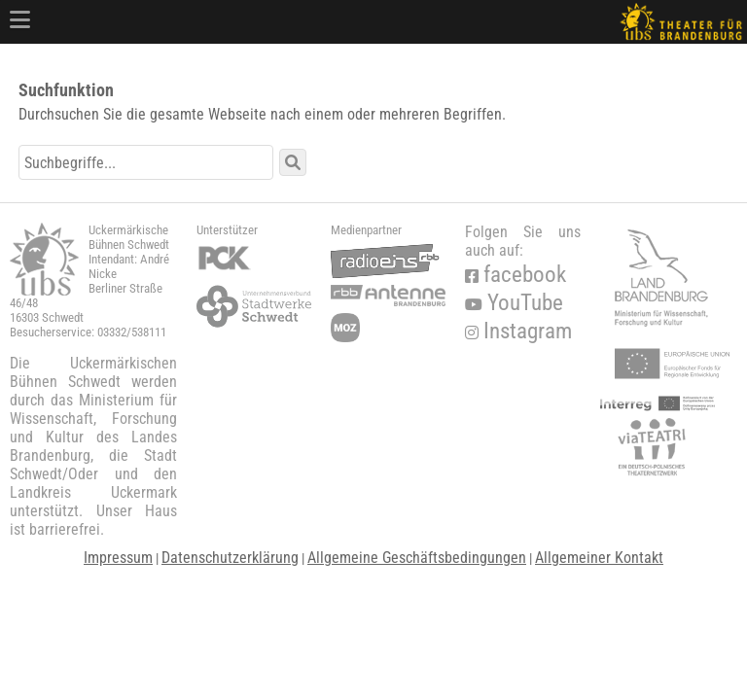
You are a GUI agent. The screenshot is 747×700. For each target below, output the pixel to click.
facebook (516, 275)
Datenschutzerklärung (230, 558)
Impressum (118, 558)
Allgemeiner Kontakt (599, 558)
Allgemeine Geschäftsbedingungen (417, 558)
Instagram (518, 331)
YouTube (514, 303)
